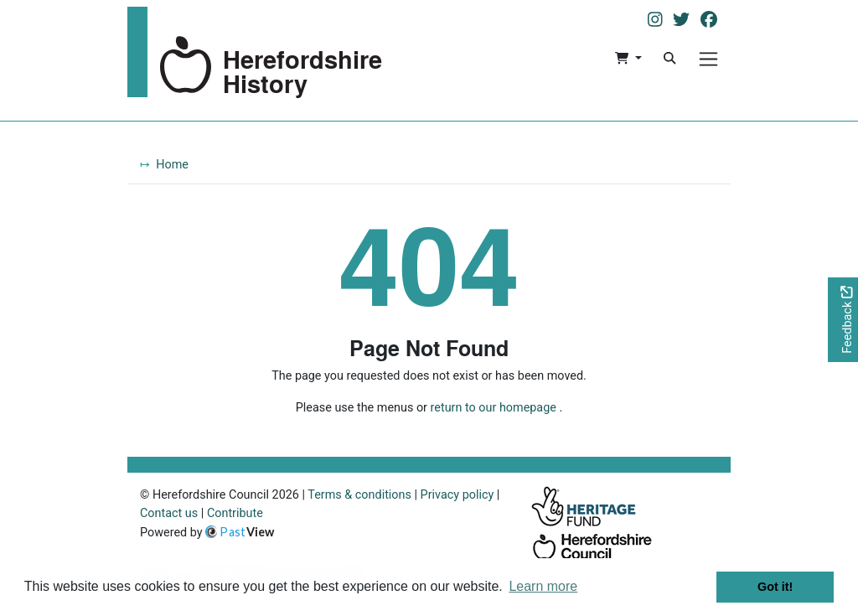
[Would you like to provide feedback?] (843, 320)
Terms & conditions (359, 495)
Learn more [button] (543, 586)
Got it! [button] (775, 587)
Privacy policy (457, 495)
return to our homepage (494, 408)
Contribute (235, 513)
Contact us (169, 513)
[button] (628, 59)
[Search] (669, 59)
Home (172, 165)
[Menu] (708, 59)
